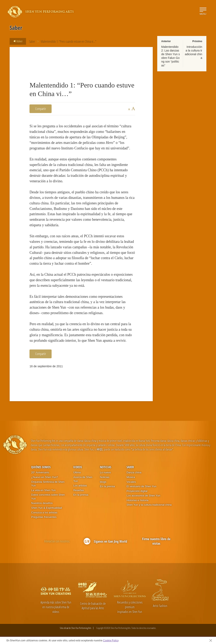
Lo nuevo (105, 472)
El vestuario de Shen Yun (141, 486)
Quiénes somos (41, 467)
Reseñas (79, 490)
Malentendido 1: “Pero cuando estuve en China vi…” (68, 41)
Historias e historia (137, 500)
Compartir (41, 109)
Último (77, 472)
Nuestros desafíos (42, 503)
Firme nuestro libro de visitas (156, 541)
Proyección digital (137, 491)
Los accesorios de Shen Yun (143, 496)
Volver (17, 41)
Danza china (134, 472)
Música (131, 477)
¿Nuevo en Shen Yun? (45, 477)
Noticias (106, 467)
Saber (32, 41)
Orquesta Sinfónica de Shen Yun (48, 484)
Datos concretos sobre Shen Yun (48, 497)
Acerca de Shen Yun (83, 479)
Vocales (131, 482)
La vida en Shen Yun (43, 490)
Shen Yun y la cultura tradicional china (149, 505)
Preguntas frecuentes (44, 517)
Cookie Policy (111, 640)
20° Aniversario (40, 472)
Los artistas (80, 486)
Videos (78, 467)
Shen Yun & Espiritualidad (46, 508)
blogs (103, 482)
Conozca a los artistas (44, 512)
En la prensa (81, 495)
